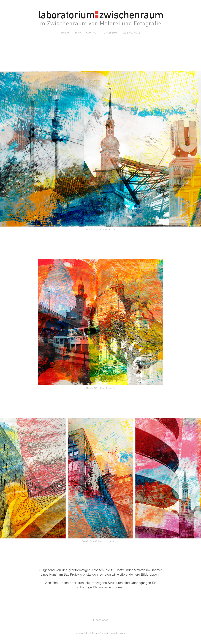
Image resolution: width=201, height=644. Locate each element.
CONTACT (92, 33)
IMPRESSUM (110, 33)
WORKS (65, 33)
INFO (78, 33)
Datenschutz (131, 33)
